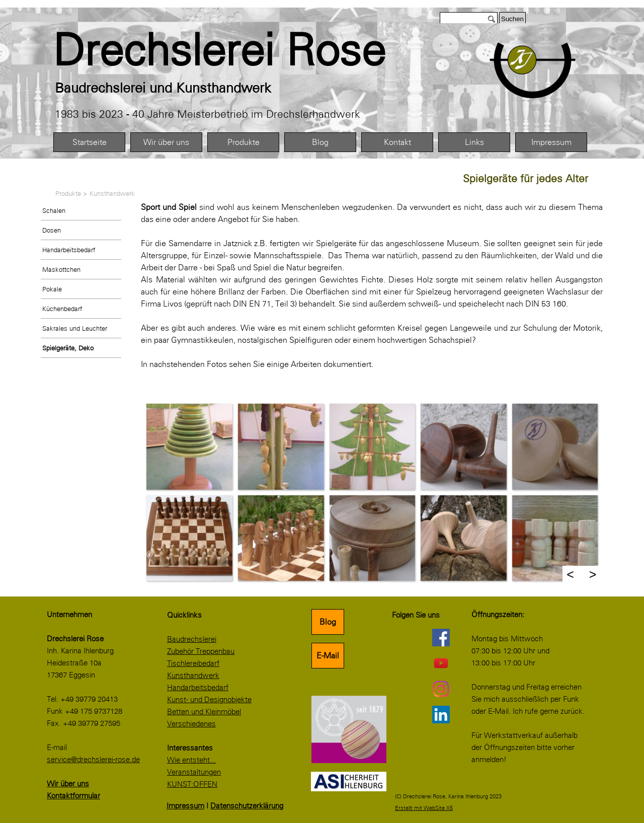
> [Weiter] (593, 574)
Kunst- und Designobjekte (209, 700)
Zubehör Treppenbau (201, 651)
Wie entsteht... (191, 760)
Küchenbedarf (62, 309)
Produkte (244, 142)
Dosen (52, 230)
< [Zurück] (570, 574)
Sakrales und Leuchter (75, 328)
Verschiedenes (191, 724)
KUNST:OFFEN (192, 784)
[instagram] (441, 689)
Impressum (551, 142)
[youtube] (441, 663)
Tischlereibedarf (193, 663)
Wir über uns (166, 142)
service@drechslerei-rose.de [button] (93, 760)
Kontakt (397, 142)
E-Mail (328, 656)
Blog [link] (328, 622)
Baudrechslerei (192, 639)
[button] (189, 446)
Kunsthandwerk (112, 193)
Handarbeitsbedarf (69, 250)
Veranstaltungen (194, 772)
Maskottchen (61, 269)
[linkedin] (441, 714)
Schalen (54, 210)
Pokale (52, 289)
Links (474, 142)
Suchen (512, 19)
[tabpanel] (242, 50)
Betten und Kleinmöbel (204, 712)
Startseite (90, 142)
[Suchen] (469, 19)
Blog (320, 142)
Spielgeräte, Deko (68, 348)
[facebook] (441, 637)
